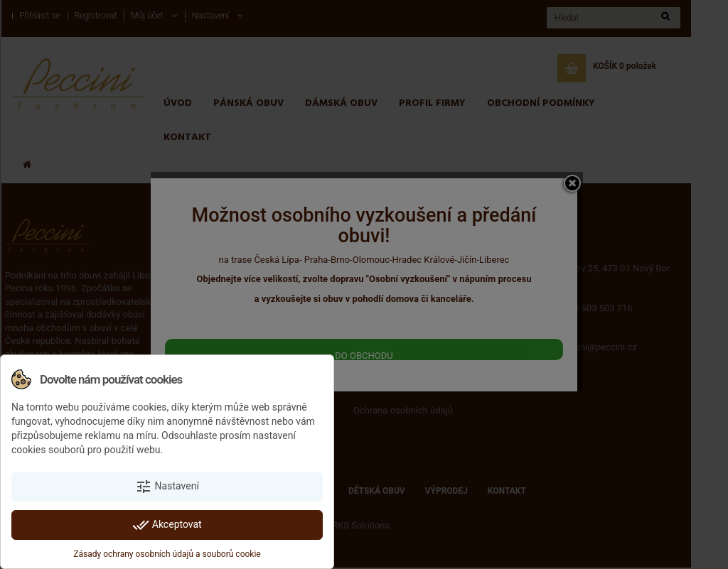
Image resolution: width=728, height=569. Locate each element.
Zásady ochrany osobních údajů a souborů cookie (167, 554)
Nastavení (167, 487)
